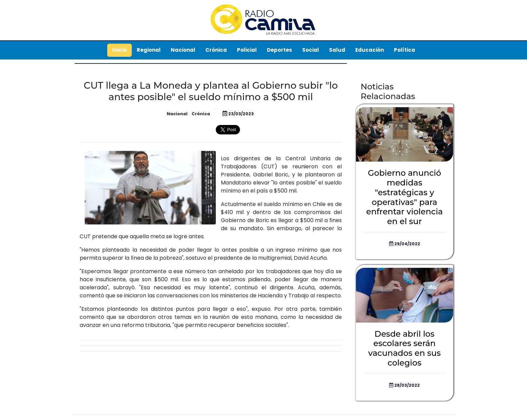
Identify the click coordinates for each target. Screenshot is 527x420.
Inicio (119, 50)
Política (404, 50)
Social (311, 50)
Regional (149, 50)
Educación (370, 50)
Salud (337, 50)
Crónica (216, 50)
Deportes (279, 50)
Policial (247, 50)
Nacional (183, 50)
